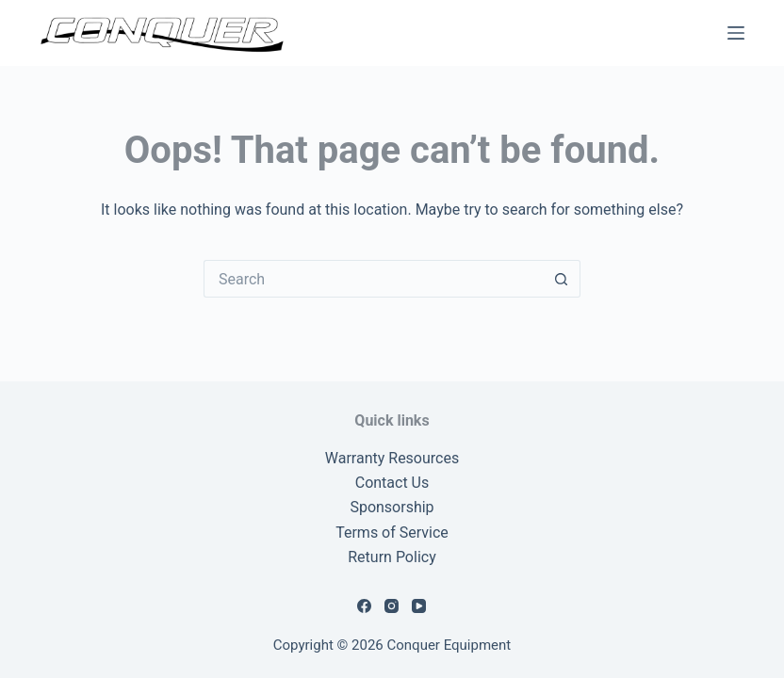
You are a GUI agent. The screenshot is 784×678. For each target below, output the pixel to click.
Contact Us (392, 483)
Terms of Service (392, 533)
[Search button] (562, 279)
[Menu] (736, 33)
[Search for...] (373, 279)
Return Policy (392, 557)
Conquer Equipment (449, 645)
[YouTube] (419, 606)
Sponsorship (392, 507)
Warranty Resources (392, 458)
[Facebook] (364, 606)
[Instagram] (392, 606)
